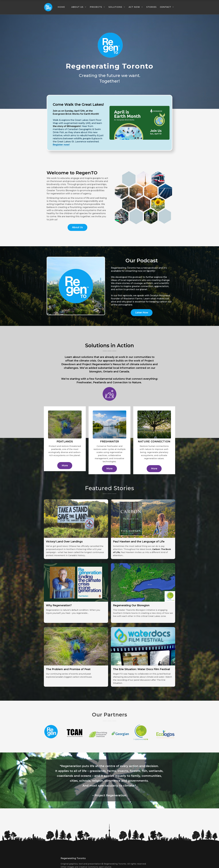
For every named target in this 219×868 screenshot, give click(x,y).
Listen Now (142, 313)
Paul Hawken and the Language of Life (139, 542)
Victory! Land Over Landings (64, 542)
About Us (77, 227)
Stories (151, 7)
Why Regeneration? (59, 605)
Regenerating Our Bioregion (131, 605)
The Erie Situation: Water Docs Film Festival (141, 669)
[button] (63, 7)
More (65, 465)
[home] (48, 7)
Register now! (61, 145)
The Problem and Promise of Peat (68, 669)
